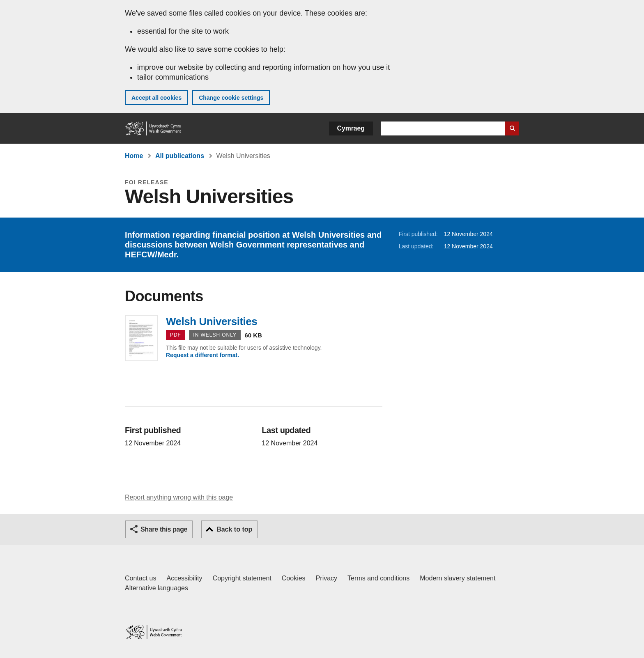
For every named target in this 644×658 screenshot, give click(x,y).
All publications (180, 156)
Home (134, 156)
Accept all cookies (156, 98)
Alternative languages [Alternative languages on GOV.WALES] (156, 588)
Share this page (164, 529)
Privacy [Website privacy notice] (327, 578)
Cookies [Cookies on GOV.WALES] (294, 578)
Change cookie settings (231, 98)
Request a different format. (202, 355)
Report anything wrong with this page (179, 497)
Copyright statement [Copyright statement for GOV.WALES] (242, 578)
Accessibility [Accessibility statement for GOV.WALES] (184, 578)
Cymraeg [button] (351, 128)
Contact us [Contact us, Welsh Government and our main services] (140, 578)
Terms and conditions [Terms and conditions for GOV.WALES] (378, 578)
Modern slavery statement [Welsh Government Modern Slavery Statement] (458, 578)
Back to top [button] (234, 529)
